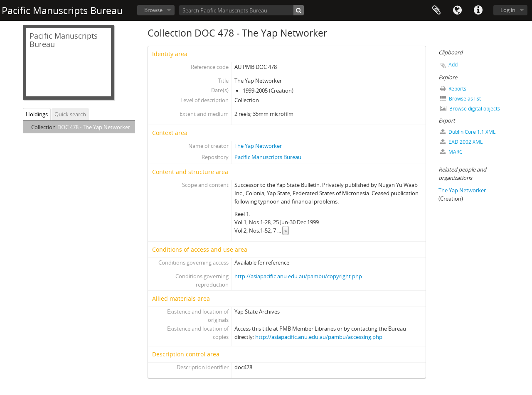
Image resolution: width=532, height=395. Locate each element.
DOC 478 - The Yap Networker (94, 127)
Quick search (70, 114)
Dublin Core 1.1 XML (468, 132)
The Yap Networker (258, 146)
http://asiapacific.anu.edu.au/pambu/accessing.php (319, 337)
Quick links (478, 10)
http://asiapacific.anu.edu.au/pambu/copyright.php (298, 276)
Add (453, 65)
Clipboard (436, 10)
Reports (453, 89)
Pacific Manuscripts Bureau (268, 157)
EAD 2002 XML (461, 142)
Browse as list (461, 99)
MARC (451, 152)
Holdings (37, 114)
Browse (153, 10)
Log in (508, 10)
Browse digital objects (470, 109)
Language (457, 10)
